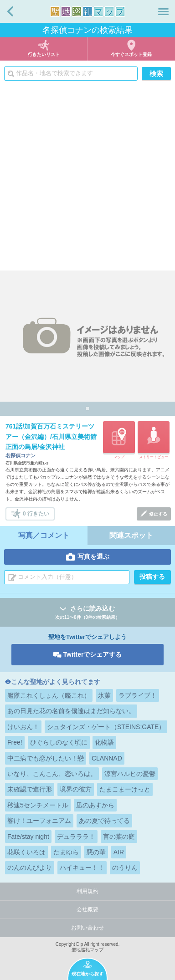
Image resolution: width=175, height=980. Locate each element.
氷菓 (104, 695)
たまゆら (66, 852)
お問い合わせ (87, 928)
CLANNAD (107, 758)
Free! (15, 742)
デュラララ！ (76, 837)
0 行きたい (36, 514)
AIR (119, 852)
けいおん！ (23, 727)
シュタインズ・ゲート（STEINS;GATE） (106, 727)
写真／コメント (44, 535)
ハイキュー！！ (82, 868)
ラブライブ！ (138, 695)
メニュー (163, 11)
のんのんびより (30, 868)
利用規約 (87, 891)
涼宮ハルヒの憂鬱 (130, 774)
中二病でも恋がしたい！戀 (46, 758)
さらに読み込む (87, 613)
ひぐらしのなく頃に (59, 742)
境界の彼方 (76, 789)
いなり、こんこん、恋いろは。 (52, 774)
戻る (10, 11)
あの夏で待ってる (104, 821)
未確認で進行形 (30, 789)
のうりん (125, 868)
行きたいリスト (44, 54)
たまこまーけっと (125, 789)
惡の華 (96, 852)
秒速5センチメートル (38, 805)
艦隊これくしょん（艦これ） (49, 695)
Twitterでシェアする (93, 654)
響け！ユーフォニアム (39, 821)
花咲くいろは (26, 852)
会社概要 (87, 909)
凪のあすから (95, 805)
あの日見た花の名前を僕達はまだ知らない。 (71, 711)
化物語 (104, 742)
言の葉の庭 (119, 837)
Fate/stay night (28, 837)
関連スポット (131, 535)
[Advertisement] (87, 179)
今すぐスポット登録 (131, 54)
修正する (158, 514)
